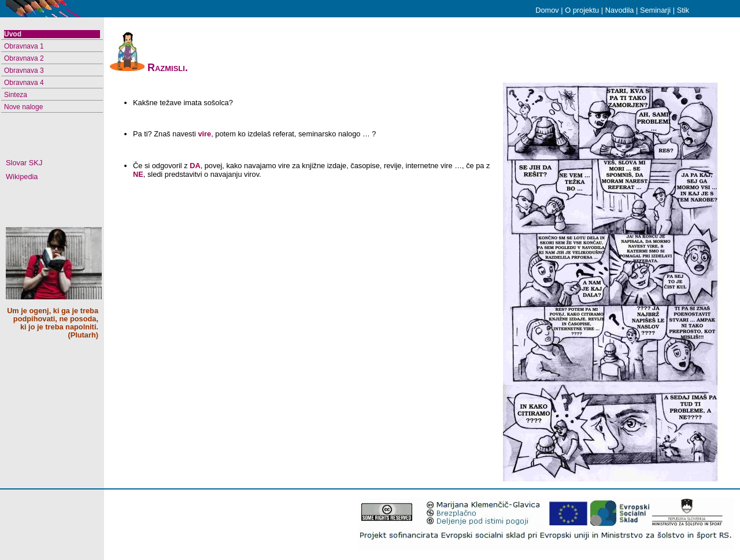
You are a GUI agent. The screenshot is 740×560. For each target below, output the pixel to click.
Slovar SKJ (24, 163)
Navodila (620, 10)
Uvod (13, 34)
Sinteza (16, 95)
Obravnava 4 (24, 83)
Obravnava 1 (24, 46)
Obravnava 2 (24, 58)
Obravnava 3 (24, 71)
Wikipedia (22, 177)
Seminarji (655, 10)
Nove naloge (23, 107)
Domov (547, 10)
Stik (683, 10)
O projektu (582, 10)
